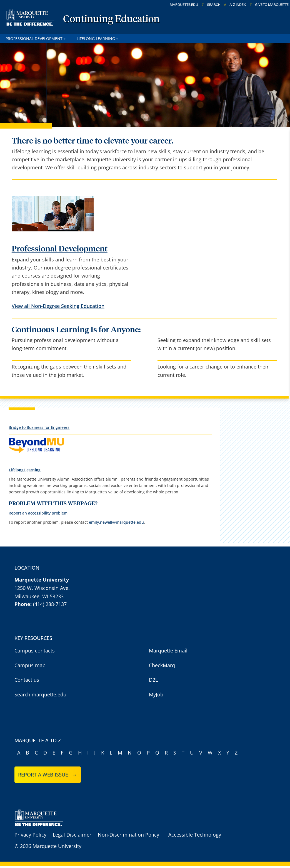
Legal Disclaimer (72, 835)
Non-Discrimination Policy (128, 835)
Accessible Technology (195, 835)
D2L (153, 680)
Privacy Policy (30, 835)
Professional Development (36, 39)
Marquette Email (168, 651)
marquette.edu (184, 5)
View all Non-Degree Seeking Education (58, 306)
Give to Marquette (272, 5)
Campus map (30, 665)
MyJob (156, 694)
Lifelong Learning (97, 39)
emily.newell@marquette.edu (116, 522)
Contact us (27, 680)
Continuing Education (111, 19)
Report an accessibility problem (38, 513)
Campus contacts (35, 651)
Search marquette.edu (40, 694)
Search (214, 5)
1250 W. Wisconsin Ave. (42, 588)
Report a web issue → (48, 775)
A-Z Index (238, 5)
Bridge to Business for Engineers (39, 427)
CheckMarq (162, 665)
